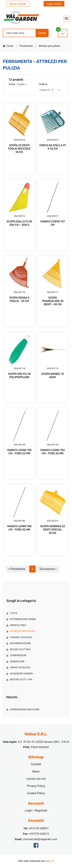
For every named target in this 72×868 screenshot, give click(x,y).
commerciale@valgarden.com (40, 839)
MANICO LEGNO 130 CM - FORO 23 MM (19, 452)
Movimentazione (20, 643)
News (36, 771)
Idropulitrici (18, 625)
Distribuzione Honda (23, 619)
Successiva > (48, 569)
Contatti (36, 764)
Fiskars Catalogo (21, 637)
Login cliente (54, 4)
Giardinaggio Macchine (25, 709)
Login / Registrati (36, 810)
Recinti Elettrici (20, 649)
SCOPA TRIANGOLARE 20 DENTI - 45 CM (53, 301)
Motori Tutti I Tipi (21, 679)
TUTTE (14, 613)
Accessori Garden (21, 674)
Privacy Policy (36, 786)
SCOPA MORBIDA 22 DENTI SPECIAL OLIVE (53, 530)
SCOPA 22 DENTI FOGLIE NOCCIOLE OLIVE (19, 149)
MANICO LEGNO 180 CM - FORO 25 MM (19, 528)
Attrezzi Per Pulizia (23, 631)
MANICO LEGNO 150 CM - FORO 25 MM (53, 452)
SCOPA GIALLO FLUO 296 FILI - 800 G (19, 223)
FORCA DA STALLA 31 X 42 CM (53, 147)
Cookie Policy (36, 793)
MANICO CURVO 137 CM (53, 223)
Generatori (17, 661)
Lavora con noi (36, 779)
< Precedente (17, 569)
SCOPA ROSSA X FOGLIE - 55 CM (19, 299)
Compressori (18, 655)
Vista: (12, 84)
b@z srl (49, 861)
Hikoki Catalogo (20, 667)
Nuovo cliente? (18, 4)
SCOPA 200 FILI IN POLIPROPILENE (19, 376)
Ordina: (43, 84)
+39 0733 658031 (39, 828)
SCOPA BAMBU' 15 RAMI (53, 376)
